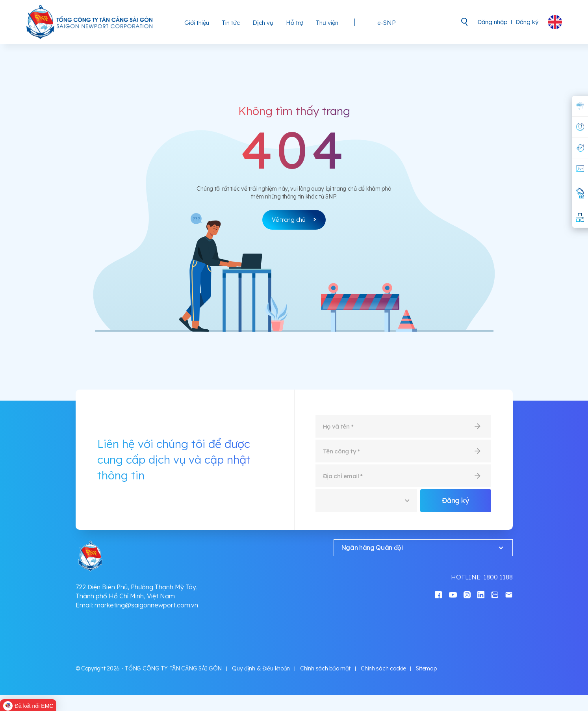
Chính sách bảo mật (325, 668)
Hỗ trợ (295, 23)
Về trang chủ (294, 220)
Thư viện (327, 23)
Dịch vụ (263, 23)
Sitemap (426, 668)
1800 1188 (498, 577)
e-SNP (387, 23)
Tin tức (231, 23)
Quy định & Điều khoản (261, 668)
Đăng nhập (492, 22)
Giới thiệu (197, 23)
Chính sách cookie (383, 668)
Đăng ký (527, 22)
